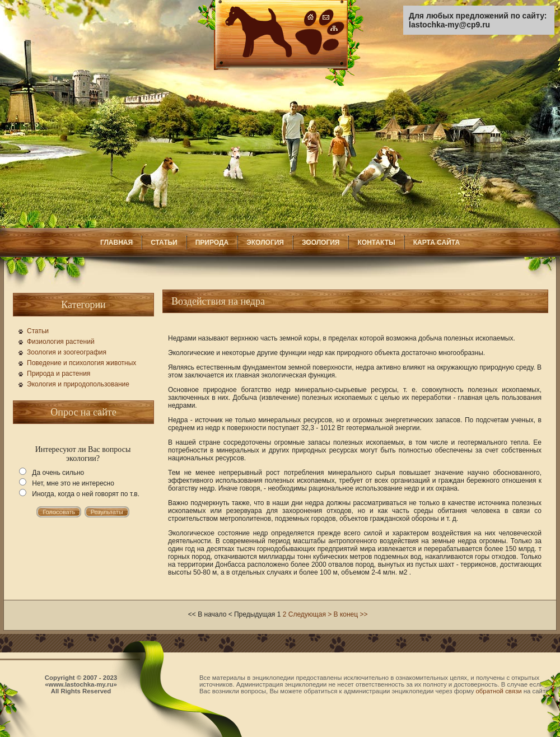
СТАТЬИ (164, 242)
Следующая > (310, 614)
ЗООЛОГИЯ (321, 242)
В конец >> (351, 614)
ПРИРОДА (212, 242)
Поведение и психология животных (81, 363)
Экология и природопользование (78, 384)
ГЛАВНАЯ (116, 242)
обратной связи (499, 691)
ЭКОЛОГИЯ (265, 242)
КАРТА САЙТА (437, 242)
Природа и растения (59, 374)
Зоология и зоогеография (67, 352)
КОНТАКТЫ (376, 242)
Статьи (38, 331)
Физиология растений (61, 342)
